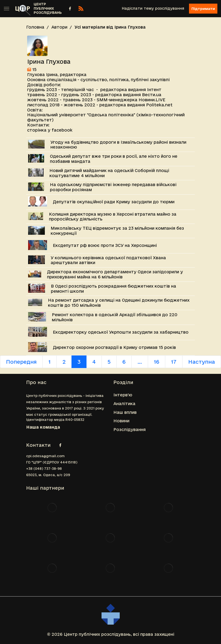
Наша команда (43, 427)
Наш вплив (125, 412)
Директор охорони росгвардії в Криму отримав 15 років (114, 347)
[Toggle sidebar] (7, 8)
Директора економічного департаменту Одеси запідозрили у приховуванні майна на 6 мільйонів (115, 274)
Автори (59, 27)
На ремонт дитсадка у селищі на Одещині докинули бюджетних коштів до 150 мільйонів (119, 303)
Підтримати (203, 9)
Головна (35, 27)
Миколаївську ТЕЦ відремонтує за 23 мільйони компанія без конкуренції (117, 231)
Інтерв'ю (123, 395)
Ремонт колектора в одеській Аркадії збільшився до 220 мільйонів (115, 317)
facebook (62, 130)
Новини (121, 421)
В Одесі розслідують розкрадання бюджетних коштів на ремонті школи (114, 289)
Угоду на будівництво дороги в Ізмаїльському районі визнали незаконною (118, 145)
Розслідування (130, 429)
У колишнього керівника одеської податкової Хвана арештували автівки (108, 260)
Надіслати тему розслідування (153, 8)
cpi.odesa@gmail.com (45, 456)
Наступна (202, 362)
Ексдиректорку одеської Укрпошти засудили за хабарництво (121, 332)
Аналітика (124, 404)
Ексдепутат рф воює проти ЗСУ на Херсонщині (105, 245)
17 (174, 362)
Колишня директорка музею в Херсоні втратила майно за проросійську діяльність (113, 217)
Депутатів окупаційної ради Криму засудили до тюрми (114, 202)
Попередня (21, 362)
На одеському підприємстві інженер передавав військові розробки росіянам (113, 187)
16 (157, 362)
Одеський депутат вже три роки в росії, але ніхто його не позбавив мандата (114, 159)
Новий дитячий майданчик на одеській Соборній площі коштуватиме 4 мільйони (109, 173)
